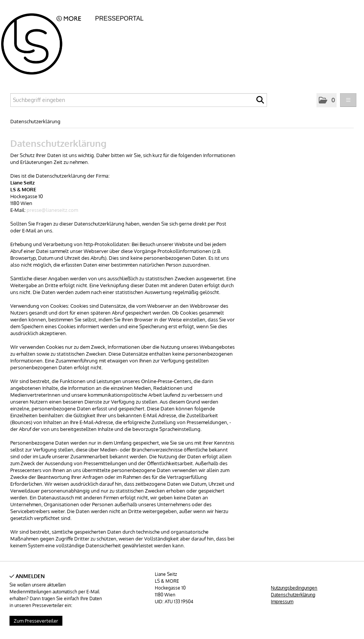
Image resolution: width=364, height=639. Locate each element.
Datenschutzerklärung (35, 121)
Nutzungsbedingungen (294, 588)
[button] (327, 100)
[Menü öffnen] (348, 100)
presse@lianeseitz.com (52, 210)
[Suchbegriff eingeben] (139, 100)
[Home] (47, 41)
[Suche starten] (260, 102)
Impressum (282, 602)
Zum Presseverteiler (36, 621)
